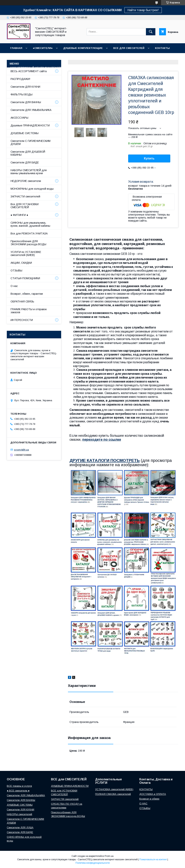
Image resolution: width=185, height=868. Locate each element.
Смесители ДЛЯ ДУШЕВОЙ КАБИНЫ (28, 153)
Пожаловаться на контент (153, 859)
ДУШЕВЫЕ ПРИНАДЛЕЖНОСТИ (70, 786)
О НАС (76, 68)
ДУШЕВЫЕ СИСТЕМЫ (25, 133)
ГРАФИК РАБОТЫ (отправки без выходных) (60, 58)
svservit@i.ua (21, 450)
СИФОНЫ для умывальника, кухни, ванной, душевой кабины (30, 224)
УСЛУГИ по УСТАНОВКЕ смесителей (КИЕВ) (26, 254)
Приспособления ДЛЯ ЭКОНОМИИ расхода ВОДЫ (28, 243)
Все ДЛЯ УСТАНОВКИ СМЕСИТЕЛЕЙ (25, 206)
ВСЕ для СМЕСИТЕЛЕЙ (129, 48)
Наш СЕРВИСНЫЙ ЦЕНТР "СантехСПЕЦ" (38, 68)
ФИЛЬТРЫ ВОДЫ (22, 94)
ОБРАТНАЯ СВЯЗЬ (22, 301)
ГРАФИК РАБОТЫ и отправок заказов (29, 311)
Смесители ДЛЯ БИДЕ (25, 162)
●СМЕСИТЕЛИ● (43, 48)
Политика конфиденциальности (93, 863)
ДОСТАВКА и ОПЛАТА (153, 794)
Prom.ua (109, 856)
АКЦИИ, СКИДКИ (21, 263)
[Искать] (151, 32)
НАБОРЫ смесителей (19, 814)
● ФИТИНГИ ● (19, 215)
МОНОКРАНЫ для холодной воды (32, 189)
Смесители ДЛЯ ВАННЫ (26, 102)
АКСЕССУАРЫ (19, 118)
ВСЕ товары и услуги (19, 786)
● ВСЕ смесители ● (18, 791)
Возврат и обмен (159, 58)
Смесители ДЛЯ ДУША (20, 827)
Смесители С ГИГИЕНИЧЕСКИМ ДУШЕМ (30, 142)
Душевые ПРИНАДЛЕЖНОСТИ (30, 125)
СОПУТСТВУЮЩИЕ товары (142, 68)
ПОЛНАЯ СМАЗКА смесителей (113, 794)
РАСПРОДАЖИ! (20, 79)
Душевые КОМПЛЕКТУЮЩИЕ (83, 48)
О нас (14, 286)
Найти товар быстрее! (143, 10)
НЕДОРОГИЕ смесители (26, 181)
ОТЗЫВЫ (16, 58)
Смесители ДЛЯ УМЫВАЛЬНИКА (31, 110)
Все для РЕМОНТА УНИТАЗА (29, 233)
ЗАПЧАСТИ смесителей (25, 196)
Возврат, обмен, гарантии (27, 294)
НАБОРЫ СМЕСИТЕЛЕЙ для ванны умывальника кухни (29, 172)
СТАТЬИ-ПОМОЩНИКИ (102, 68)
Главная (16, 48)
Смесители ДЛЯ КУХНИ (25, 87)
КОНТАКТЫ (162, 48)
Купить (149, 158)
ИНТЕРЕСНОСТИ (22, 320)
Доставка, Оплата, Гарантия (119, 58)
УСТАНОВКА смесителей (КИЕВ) (114, 789)
